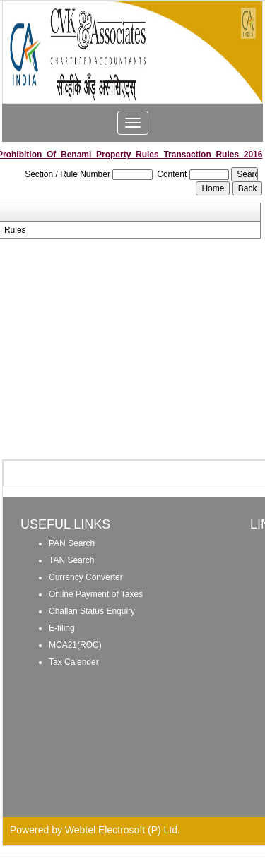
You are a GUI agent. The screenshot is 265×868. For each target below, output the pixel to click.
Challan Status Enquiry (92, 611)
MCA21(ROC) (75, 645)
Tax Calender (74, 662)
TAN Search (71, 560)
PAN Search (72, 543)
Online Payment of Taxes (96, 594)
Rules (15, 230)
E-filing (62, 628)
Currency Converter (86, 577)
